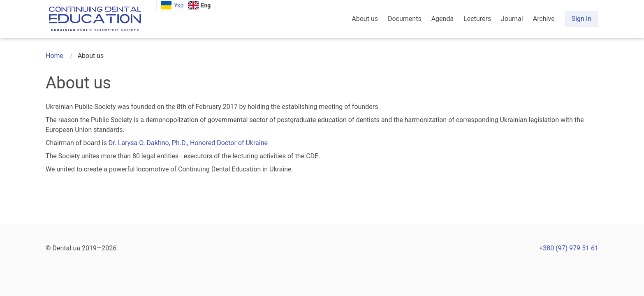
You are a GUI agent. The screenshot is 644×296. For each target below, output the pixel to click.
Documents (405, 19)
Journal (512, 19)
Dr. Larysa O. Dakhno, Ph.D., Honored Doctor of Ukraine (188, 143)
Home (54, 56)
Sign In (581, 19)
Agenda (442, 19)
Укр (179, 5)
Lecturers (477, 19)
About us (365, 19)
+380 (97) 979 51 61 (569, 248)
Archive (544, 19)
